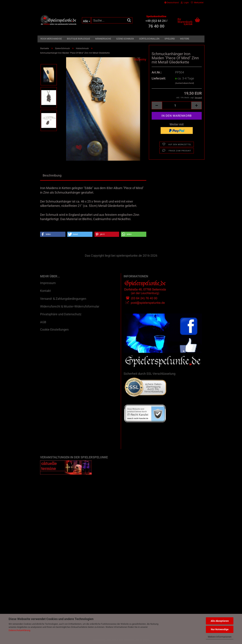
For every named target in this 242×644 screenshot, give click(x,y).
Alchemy (140, 59)
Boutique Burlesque (78, 39)
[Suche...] (86, 20)
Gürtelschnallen (149, 39)
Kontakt (45, 291)
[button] (172, 3)
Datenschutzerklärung (19, 630)
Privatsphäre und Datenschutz (61, 314)
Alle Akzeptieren (220, 621)
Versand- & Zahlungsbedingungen (63, 299)
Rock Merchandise (51, 39)
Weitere (185, 39)
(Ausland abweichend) (185, 83)
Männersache (103, 39)
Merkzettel (197, 3)
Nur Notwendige (220, 629)
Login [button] (185, 3)
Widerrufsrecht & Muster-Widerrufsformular (70, 306)
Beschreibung (52, 175)
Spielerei (170, 39)
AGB (43, 322)
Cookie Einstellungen (54, 329)
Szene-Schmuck (125, 39)
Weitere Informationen (220, 637)
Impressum (48, 283)
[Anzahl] (177, 105)
